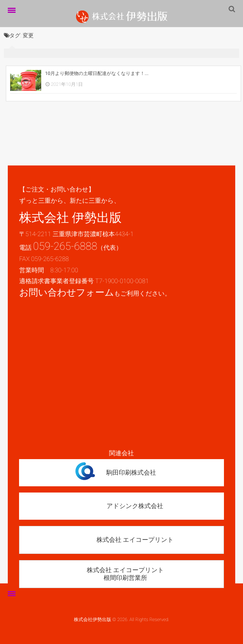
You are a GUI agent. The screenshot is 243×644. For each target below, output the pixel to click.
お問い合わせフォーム (66, 292)
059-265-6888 (65, 246)
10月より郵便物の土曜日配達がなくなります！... (97, 73)
